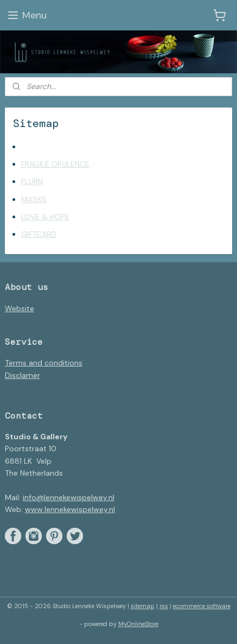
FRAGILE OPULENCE (55, 164)
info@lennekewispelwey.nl (69, 497)
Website (20, 308)
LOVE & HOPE (45, 217)
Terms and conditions (44, 363)
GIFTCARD (39, 235)
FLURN (32, 182)
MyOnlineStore (138, 624)
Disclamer (23, 375)
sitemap (143, 606)
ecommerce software (202, 606)
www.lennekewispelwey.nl (70, 509)
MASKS (34, 199)
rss (164, 606)
